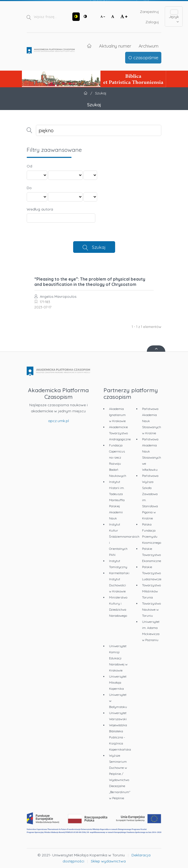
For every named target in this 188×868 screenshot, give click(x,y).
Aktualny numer (115, 46)
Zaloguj (152, 22)
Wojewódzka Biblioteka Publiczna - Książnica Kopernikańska (120, 737)
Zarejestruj (149, 12)
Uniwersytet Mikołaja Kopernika (118, 682)
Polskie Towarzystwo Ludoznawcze (152, 573)
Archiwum (149, 46)
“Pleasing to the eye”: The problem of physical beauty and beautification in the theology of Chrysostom (90, 282)
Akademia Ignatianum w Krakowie (117, 415)
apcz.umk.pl (58, 421)
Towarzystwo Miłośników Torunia (151, 591)
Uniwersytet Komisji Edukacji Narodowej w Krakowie (118, 658)
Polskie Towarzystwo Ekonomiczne (152, 555)
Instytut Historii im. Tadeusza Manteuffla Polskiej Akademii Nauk (117, 500)
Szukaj (99, 247)
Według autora (40, 209)
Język (174, 17)
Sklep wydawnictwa (108, 861)
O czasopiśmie (143, 57)
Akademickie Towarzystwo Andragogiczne (120, 433)
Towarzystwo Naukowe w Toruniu (151, 609)
